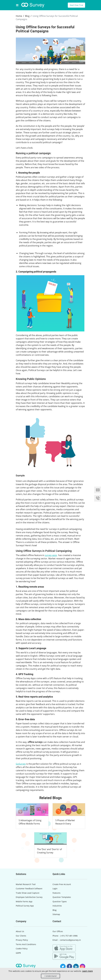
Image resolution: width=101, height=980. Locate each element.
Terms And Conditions (26, 944)
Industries (57, 906)
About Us (20, 931)
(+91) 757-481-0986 (69, 936)
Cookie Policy (22, 949)
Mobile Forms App (24, 901)
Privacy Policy (22, 940)
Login (55, 889)
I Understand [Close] (51, 976)
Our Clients (21, 936)
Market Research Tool (26, 884)
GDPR (18, 953)
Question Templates (62, 897)
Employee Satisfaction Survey (29, 897)
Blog (55, 910)
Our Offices (58, 931)
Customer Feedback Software (29, 889)
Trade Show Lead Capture (28, 893)
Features (56, 893)
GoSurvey (21, 764)
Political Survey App (25, 906)
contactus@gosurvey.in (70, 940)
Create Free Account (62, 884)
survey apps (51, 555)
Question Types (60, 901)
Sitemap (56, 914)
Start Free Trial (76, 5)
